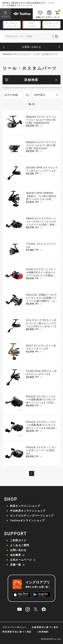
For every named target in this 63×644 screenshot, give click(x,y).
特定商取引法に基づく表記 (17, 632)
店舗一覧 (16, 565)
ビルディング (51, 25)
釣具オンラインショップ (25, 506)
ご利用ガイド (18, 540)
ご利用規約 (43, 632)
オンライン (12, 25)
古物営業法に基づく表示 (45, 627)
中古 (31, 25)
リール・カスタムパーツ (45, 54)
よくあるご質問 (20, 545)
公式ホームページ (21, 560)
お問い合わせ (18, 550)
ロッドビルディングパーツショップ (32, 516)
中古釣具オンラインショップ (28, 511)
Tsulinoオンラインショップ (16, 54)
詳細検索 (31, 80)
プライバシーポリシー (15, 627)
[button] (4, 47)
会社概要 (16, 555)
